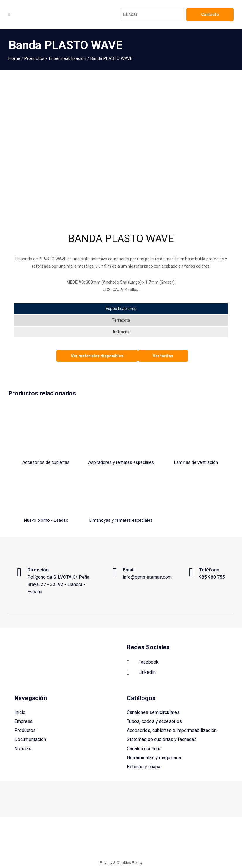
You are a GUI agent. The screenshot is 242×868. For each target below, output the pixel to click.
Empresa (23, 721)
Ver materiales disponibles (97, 356)
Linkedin (141, 673)
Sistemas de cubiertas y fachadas (162, 739)
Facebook (143, 662)
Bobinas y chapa (144, 767)
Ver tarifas (163, 356)
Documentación (30, 739)
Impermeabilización (67, 58)
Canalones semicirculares (153, 712)
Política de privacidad (214, 840)
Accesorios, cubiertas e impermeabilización (172, 730)
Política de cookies (175, 840)
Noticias (23, 749)
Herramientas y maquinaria (154, 758)
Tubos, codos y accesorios (154, 721)
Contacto (210, 15)
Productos (34, 58)
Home (14, 58)
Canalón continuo (144, 749)
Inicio (20, 712)
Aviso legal (145, 840)
